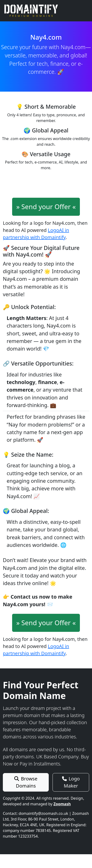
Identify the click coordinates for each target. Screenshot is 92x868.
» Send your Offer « (46, 206)
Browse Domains (26, 782)
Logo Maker (71, 782)
